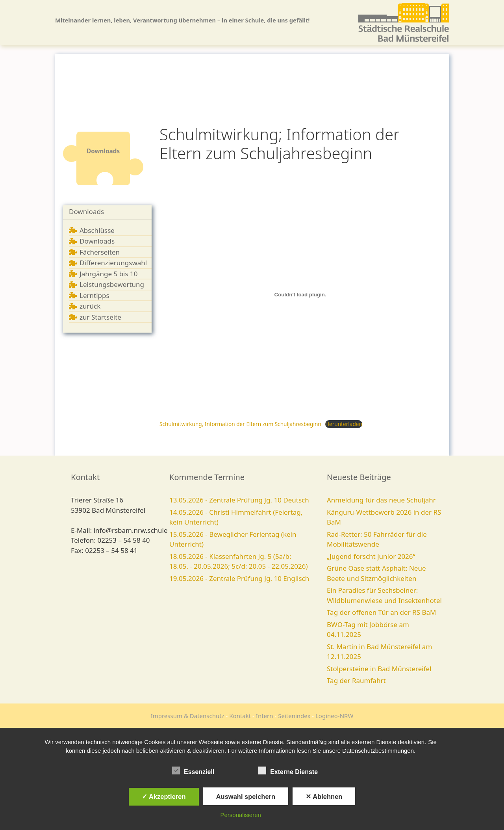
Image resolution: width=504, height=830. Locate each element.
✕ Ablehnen (324, 797)
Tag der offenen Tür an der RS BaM (381, 612)
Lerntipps (94, 295)
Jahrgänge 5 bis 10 (109, 274)
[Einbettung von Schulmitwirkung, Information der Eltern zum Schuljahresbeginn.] (300, 294)
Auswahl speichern (246, 797)
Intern (265, 716)
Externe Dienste (288, 770)
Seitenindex (294, 716)
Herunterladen (344, 424)
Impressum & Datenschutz (188, 716)
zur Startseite (100, 317)
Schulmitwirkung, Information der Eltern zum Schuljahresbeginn (240, 424)
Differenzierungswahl (113, 263)
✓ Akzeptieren (164, 797)
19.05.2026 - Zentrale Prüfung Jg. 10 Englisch (239, 578)
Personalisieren (241, 815)
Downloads (86, 211)
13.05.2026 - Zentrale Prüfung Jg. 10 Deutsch (239, 500)
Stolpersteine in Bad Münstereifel (379, 669)
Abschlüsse (97, 230)
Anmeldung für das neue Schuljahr (381, 500)
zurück (90, 306)
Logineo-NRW (334, 716)
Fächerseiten (100, 252)
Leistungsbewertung (112, 284)
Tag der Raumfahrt (356, 680)
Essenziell (193, 770)
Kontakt (240, 716)
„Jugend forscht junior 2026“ (371, 556)
